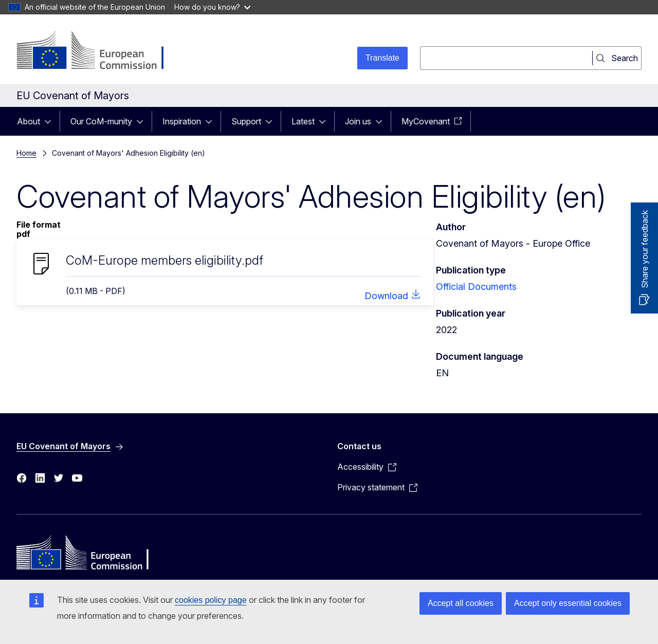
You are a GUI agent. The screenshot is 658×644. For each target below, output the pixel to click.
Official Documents (476, 287)
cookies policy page (211, 600)
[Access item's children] (51, 121)
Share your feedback (645, 249)
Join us (358, 121)
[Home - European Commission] (99, 51)
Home (26, 153)
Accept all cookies (461, 603)
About (29, 121)
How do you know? (212, 7)
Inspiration (182, 121)
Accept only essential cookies (568, 603)
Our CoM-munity (101, 121)
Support (246, 121)
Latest (303, 121)
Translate (382, 58)
